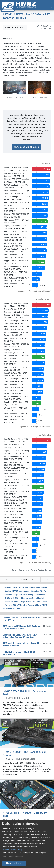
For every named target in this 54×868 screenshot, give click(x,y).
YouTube (8, 608)
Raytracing (25, 601)
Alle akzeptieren (14, 863)
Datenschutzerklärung (12, 850)
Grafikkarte (40, 595)
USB (14, 605)
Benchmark (34, 588)
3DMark (7, 588)
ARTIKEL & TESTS (13, 14)
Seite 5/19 (26, 580)
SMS (44, 601)
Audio (25, 588)
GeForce (44, 591)
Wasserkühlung (34, 605)
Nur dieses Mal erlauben (26, 147)
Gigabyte (18, 595)
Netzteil (40, 598)
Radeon (15, 601)
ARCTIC (17, 588)
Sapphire (36, 601)
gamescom (25, 591)
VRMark (21, 605)
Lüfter (32, 598)
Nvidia (7, 601)
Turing (7, 605)
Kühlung (24, 598)
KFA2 (16, 598)
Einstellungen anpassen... (13, 857)
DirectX (45, 588)
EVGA (15, 591)
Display (7, 591)
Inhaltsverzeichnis (14, 28)
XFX (44, 605)
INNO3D (8, 598)
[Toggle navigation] (48, 5)
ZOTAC (17, 608)
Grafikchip (28, 595)
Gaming (35, 591)
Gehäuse (8, 595)
